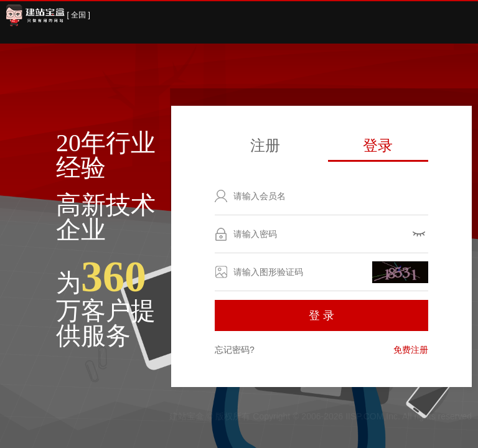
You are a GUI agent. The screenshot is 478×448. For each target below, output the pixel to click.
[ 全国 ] (79, 15)
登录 (378, 145)
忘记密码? (235, 350)
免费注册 (411, 350)
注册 (265, 145)
